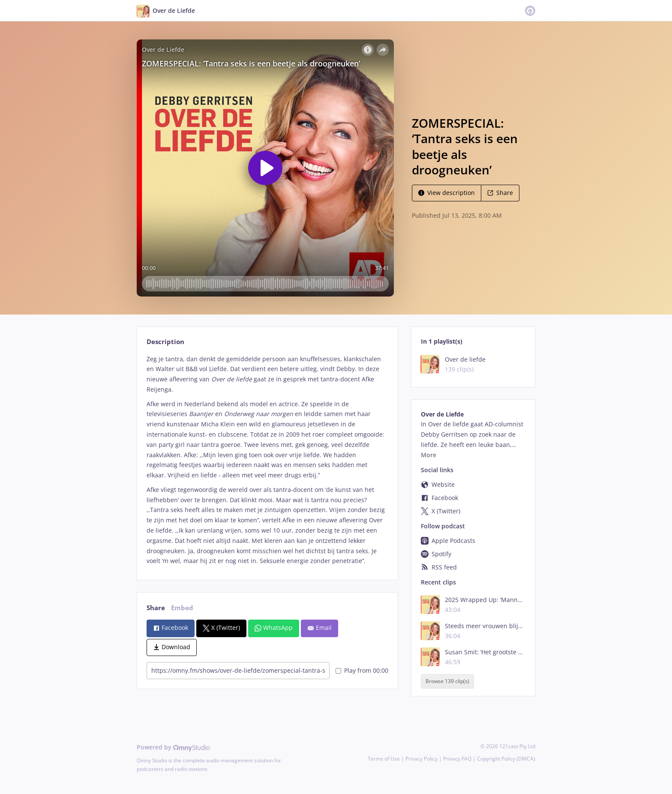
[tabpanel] (267, 460)
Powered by (173, 747)
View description (447, 193)
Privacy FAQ (457, 759)
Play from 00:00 (362, 670)
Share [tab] (156, 608)
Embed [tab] (182, 608)
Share (500, 193)
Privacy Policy (421, 759)
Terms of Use (384, 759)
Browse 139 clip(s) (447, 682)
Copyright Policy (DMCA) (506, 759)
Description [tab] (165, 342)
